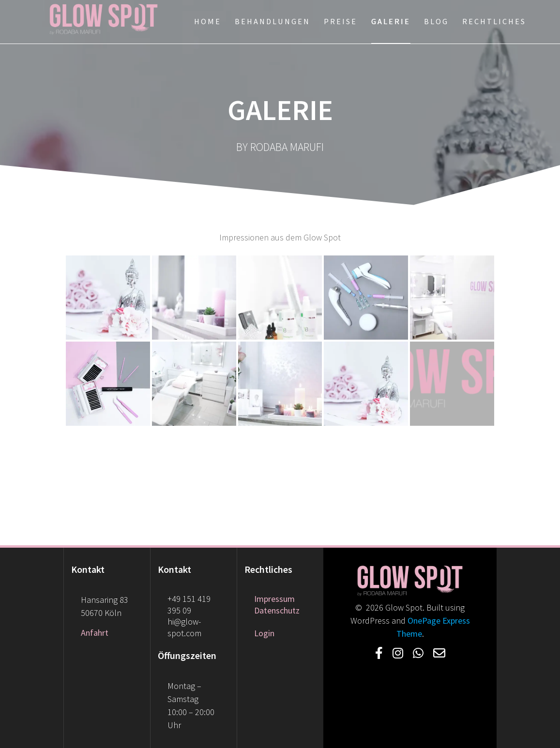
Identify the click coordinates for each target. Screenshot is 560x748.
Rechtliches (494, 21)
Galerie (391, 21)
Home (208, 21)
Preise (341, 21)
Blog (436, 21)
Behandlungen (272, 21)
